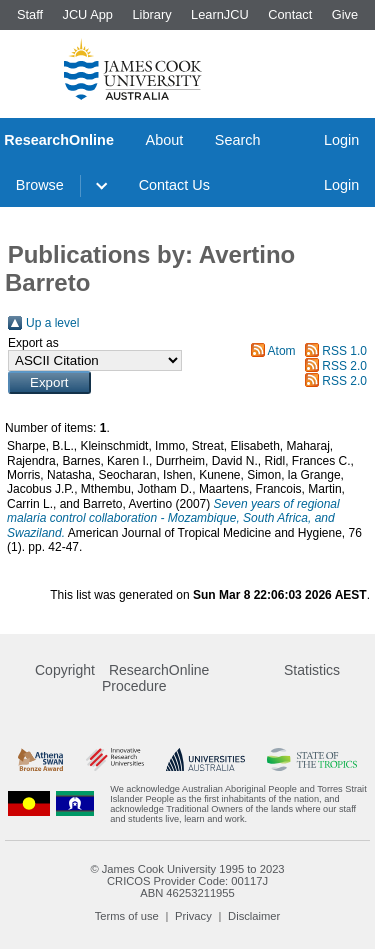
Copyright (65, 670)
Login (341, 140)
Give (345, 14)
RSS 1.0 (344, 351)
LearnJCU (220, 14)
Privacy (193, 916)
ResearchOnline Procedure (155, 678)
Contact (290, 14)
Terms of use (127, 916)
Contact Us (174, 185)
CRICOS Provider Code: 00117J (187, 881)
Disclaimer (254, 916)
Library (151, 14)
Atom (282, 351)
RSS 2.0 (344, 366)
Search (238, 140)
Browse (40, 185)
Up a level (52, 323)
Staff (30, 14)
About (165, 140)
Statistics (312, 670)
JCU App (87, 14)
